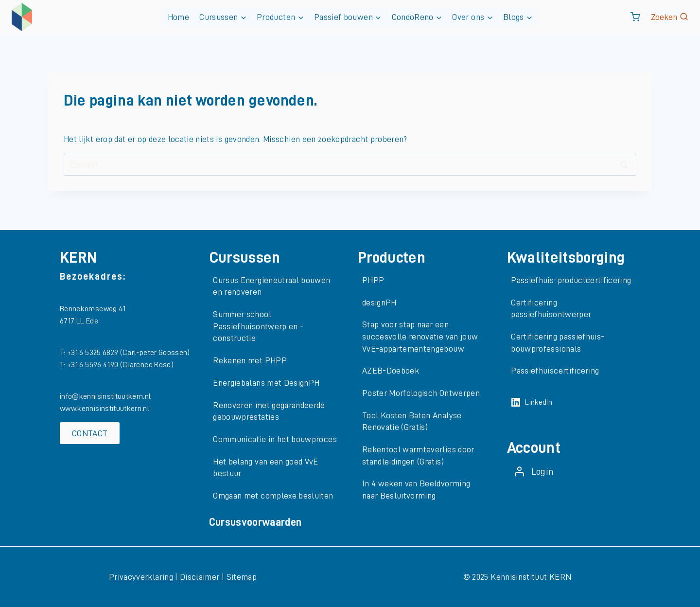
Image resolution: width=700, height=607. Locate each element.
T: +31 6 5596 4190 (90, 365)
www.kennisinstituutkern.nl (105, 409)
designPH (379, 303)
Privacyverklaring (141, 577)
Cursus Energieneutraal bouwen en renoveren (271, 286)
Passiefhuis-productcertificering (571, 280)
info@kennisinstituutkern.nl (105, 396)
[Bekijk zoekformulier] (670, 17)
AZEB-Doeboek (391, 371)
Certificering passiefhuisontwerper (551, 309)
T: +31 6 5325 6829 (90, 353)
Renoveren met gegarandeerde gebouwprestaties (269, 411)
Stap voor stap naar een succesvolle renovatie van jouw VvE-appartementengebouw (420, 336)
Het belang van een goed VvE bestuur (266, 468)
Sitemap (242, 577)
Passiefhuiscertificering (555, 371)
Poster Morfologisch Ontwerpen (421, 393)
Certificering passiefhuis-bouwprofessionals (558, 343)
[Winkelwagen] (635, 17)
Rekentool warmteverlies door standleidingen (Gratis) (418, 455)
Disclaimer (200, 577)
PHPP (373, 280)
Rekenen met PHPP (250, 360)
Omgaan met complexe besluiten (273, 496)
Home (178, 17)
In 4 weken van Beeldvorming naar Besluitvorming (416, 490)
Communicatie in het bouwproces (275, 439)
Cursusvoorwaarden (255, 522)
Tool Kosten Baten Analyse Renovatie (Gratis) (412, 421)
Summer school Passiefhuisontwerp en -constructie (258, 326)
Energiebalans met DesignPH (266, 383)
